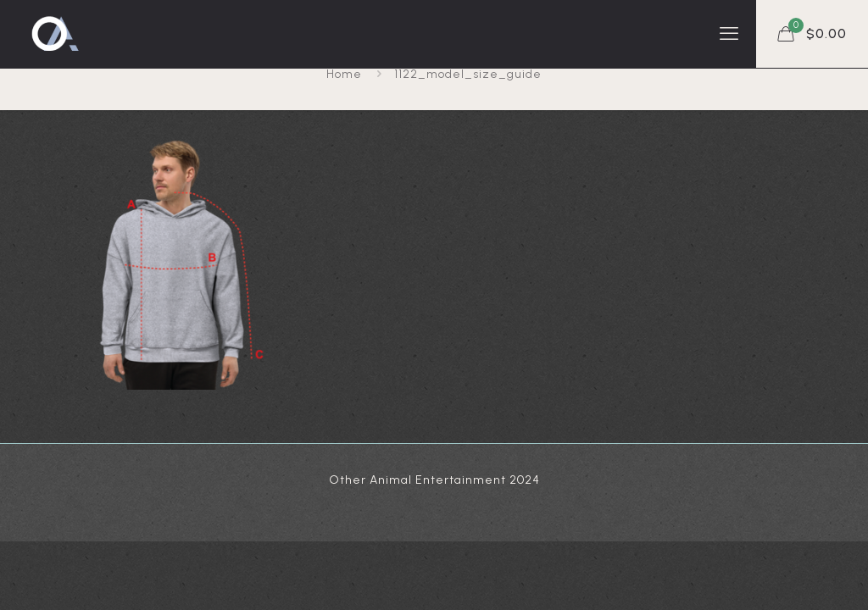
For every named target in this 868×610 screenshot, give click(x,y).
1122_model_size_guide (468, 74)
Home (344, 74)
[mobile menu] (729, 34)
